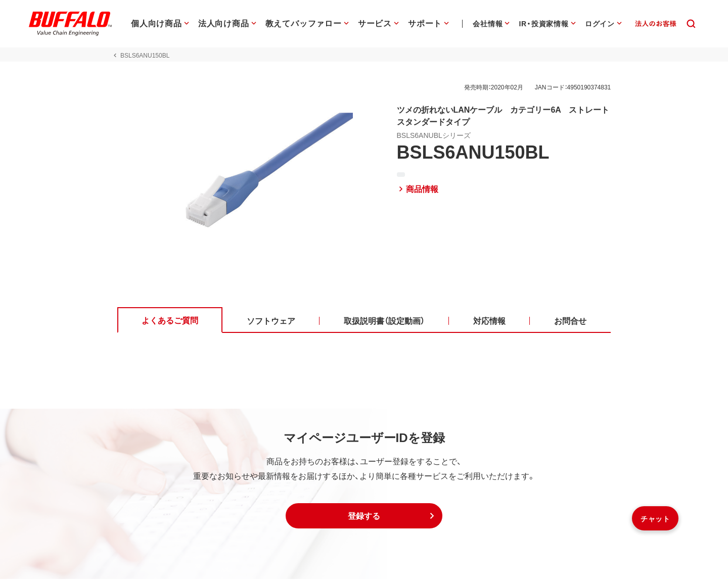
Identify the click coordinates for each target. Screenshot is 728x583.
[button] (364, 520)
